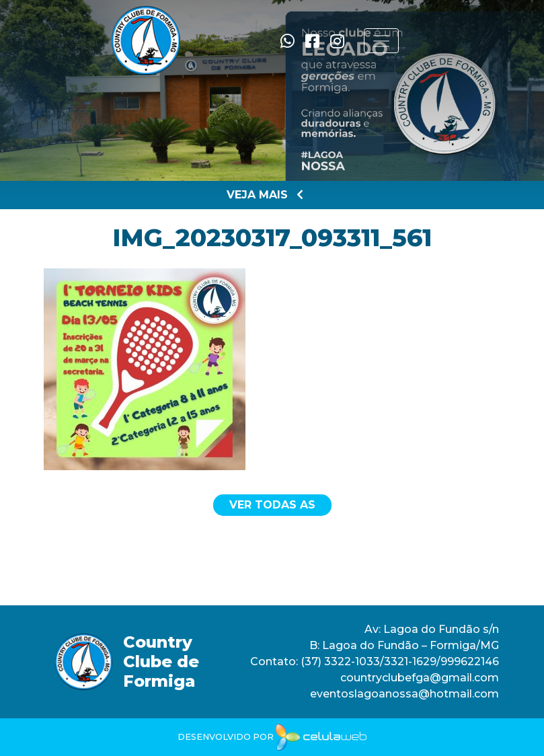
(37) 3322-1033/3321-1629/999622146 (398, 661)
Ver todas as (272, 505)
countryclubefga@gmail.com (420, 678)
